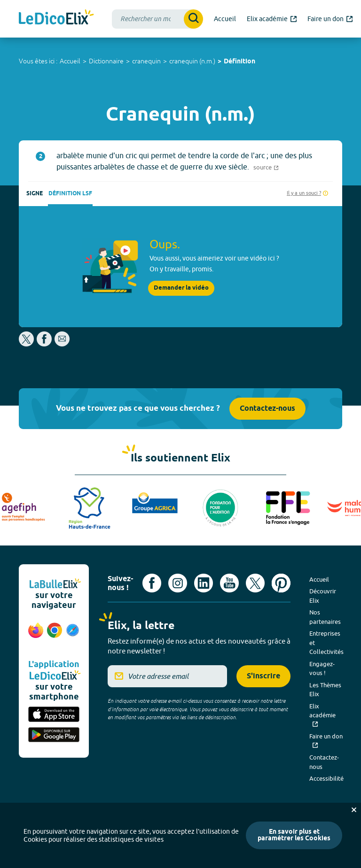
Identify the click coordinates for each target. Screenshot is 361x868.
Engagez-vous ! (322, 668)
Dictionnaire (106, 61)
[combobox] (157, 19)
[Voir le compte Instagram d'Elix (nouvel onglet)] (178, 583)
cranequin (146, 61)
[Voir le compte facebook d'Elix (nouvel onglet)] (152, 583)
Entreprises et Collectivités (326, 642)
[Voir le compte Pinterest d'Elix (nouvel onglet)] (281, 583)
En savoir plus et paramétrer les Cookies (294, 835)
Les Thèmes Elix (325, 690)
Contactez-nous (267, 409)
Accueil (70, 61)
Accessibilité (326, 778)
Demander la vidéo (181, 288)
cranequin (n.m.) (192, 61)
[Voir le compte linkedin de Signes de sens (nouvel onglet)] (204, 583)
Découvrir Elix (323, 596)
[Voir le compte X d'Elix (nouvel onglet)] (255, 583)
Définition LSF (70, 194)
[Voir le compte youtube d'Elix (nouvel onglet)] (229, 583)
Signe (35, 194)
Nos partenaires (325, 617)
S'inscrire (263, 676)
